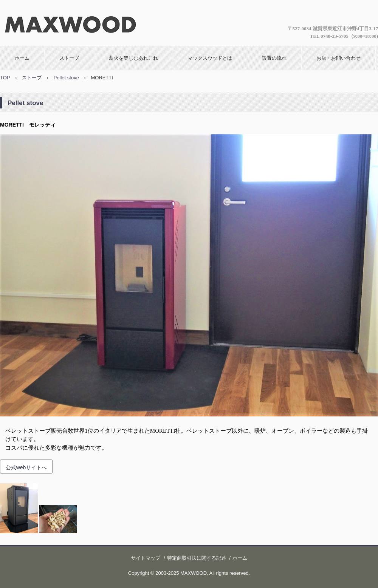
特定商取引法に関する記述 (197, 558)
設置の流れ (274, 58)
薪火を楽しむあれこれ (133, 58)
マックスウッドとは (210, 58)
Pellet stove (66, 78)
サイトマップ (146, 558)
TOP (5, 78)
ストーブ (69, 58)
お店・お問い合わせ (338, 58)
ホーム (22, 58)
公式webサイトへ (26, 467)
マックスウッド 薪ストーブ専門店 (69, 22)
